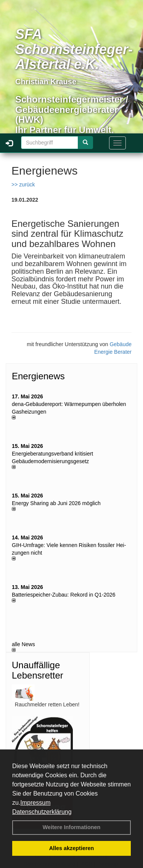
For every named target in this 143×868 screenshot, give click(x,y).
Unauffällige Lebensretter (38, 670)
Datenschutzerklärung (42, 812)
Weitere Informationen (72, 827)
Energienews (38, 376)
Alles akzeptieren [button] (72, 848)
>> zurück (23, 185)
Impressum (35, 803)
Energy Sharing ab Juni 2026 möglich (56, 503)
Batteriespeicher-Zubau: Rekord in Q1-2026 (64, 595)
